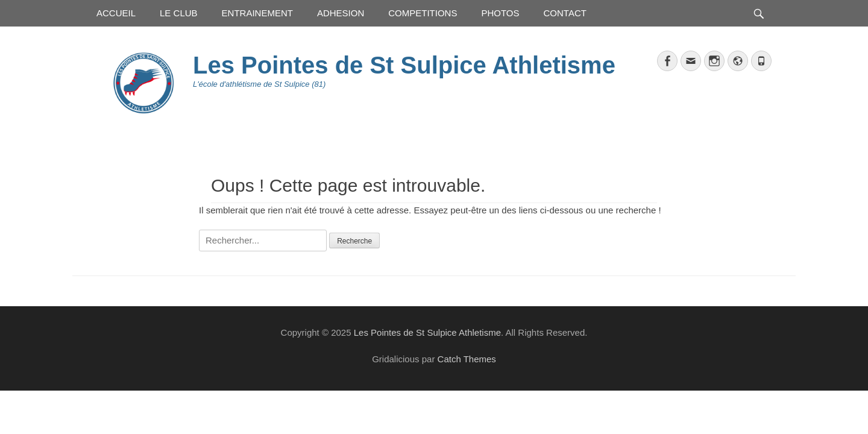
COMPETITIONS (423, 13)
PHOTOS (500, 13)
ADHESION (341, 13)
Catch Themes (467, 359)
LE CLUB (179, 13)
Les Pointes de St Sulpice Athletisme (404, 65)
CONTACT (565, 13)
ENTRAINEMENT (257, 13)
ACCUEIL (116, 13)
